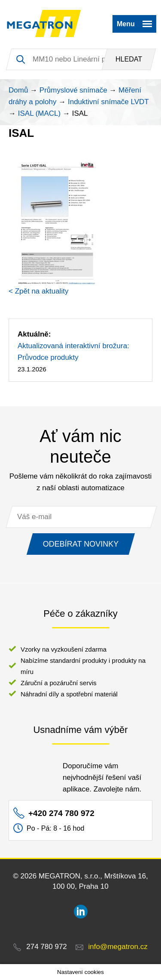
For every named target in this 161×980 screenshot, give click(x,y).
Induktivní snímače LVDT (108, 102)
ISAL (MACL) (39, 113)
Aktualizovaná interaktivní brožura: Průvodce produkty (73, 352)
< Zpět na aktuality (38, 291)
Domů (18, 90)
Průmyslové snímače (73, 90)
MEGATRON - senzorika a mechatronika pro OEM (44, 24)
